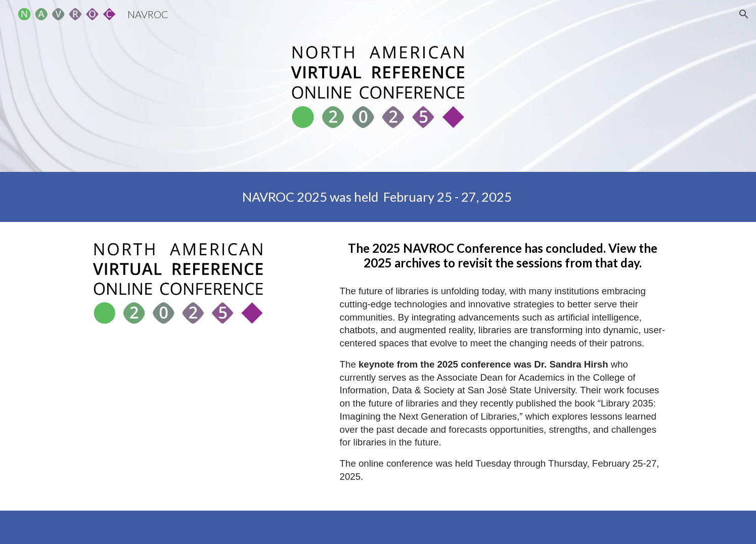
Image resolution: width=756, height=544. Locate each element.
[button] (744, 14)
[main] (378, 197)
